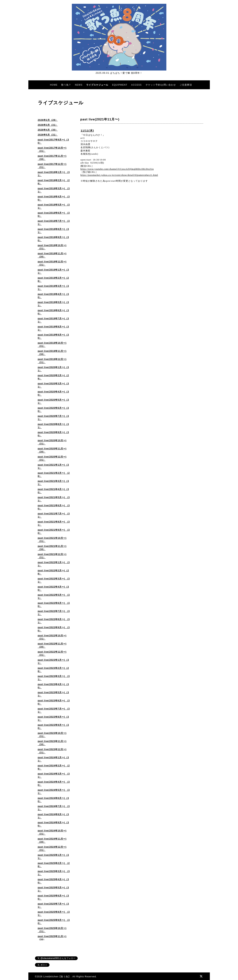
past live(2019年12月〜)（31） (52, 361)
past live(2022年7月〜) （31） (54, 613)
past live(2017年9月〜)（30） (53, 141)
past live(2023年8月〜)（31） (53, 718)
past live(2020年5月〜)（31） (53, 401)
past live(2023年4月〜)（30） (53, 686)
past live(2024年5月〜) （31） (54, 792)
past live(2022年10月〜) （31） (52, 637)
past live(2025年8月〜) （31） (54, 914)
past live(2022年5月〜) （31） (54, 597)
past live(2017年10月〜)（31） (52, 149)
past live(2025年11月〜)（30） (52, 938)
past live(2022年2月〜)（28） (53, 572)
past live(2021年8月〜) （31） (54, 523)
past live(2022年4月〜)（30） (53, 588)
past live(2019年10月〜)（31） (52, 345)
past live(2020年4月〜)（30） (53, 393)
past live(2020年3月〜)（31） (53, 385)
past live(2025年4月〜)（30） (53, 881)
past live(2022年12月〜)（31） (52, 653)
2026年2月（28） (48, 120)
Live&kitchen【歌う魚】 (57, 977)
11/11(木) (87, 131)
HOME (54, 85)
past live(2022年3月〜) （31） (54, 580)
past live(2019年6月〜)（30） (53, 312)
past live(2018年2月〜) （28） (54, 182)
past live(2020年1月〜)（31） (53, 369)
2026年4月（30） (48, 130)
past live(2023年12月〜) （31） (52, 751)
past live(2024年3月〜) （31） (54, 775)
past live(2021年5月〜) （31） (54, 499)
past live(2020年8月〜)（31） (53, 426)
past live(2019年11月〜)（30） (52, 353)
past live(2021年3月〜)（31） (53, 483)
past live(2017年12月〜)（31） (52, 166)
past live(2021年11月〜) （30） (52, 548)
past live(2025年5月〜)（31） (53, 889)
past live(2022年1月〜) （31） (54, 564)
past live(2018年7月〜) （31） (54, 223)
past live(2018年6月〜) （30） (54, 214)
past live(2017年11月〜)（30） (52, 158)
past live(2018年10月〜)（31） (52, 247)
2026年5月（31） (48, 135)
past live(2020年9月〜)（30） (53, 434)
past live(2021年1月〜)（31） (53, 466)
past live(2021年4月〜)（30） (53, 491)
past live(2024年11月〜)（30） (52, 840)
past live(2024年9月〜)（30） (53, 824)
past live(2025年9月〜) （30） (54, 922)
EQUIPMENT (120, 85)
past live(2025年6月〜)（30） (53, 897)
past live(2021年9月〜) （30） (54, 531)
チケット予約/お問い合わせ (161, 85)
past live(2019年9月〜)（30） (53, 336)
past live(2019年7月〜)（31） (53, 320)
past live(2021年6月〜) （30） (54, 507)
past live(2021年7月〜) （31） (54, 515)
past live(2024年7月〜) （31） (54, 808)
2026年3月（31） (48, 125)
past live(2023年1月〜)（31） (53, 662)
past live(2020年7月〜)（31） (53, 418)
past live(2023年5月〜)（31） (53, 694)
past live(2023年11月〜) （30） (52, 743)
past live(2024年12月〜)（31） (52, 849)
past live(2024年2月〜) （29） (54, 767)
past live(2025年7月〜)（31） (53, 905)
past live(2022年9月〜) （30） (54, 629)
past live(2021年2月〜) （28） (54, 475)
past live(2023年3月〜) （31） (54, 678)
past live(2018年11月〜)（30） (52, 255)
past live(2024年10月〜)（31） (52, 832)
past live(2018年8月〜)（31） (53, 231)
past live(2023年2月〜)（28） (53, 670)
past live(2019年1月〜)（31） (53, 271)
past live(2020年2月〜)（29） (53, 377)
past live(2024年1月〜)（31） (53, 759)
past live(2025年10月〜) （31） (52, 930)
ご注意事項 (186, 85)
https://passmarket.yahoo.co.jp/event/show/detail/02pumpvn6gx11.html (119, 175)
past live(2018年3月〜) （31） (54, 190)
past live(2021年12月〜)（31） (52, 556)
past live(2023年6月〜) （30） (54, 702)
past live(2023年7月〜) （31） (54, 710)
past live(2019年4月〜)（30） (53, 296)
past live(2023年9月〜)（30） (53, 727)
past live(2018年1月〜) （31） (54, 174)
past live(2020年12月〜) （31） (52, 458)
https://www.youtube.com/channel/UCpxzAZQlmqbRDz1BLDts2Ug (117, 169)
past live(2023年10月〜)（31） (52, 735)
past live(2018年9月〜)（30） (53, 239)
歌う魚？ (66, 85)
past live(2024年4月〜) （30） (54, 783)
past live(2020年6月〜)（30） (53, 410)
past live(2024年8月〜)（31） (53, 816)
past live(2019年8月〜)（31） (53, 328)
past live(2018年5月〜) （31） (54, 206)
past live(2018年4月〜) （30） (54, 198)
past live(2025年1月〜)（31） (53, 857)
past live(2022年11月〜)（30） (52, 645)
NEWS (79, 85)
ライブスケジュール (97, 85)
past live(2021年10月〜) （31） (52, 540)
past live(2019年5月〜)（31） (53, 304)
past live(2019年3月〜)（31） (53, 288)
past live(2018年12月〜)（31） (52, 263)
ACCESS (136, 85)
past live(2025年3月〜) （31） (54, 873)
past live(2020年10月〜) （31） (52, 442)
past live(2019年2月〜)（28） (53, 280)
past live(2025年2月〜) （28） (54, 865)
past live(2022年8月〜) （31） (54, 621)
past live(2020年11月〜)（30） (52, 450)
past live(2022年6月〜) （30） (54, 605)
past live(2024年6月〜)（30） (53, 800)
